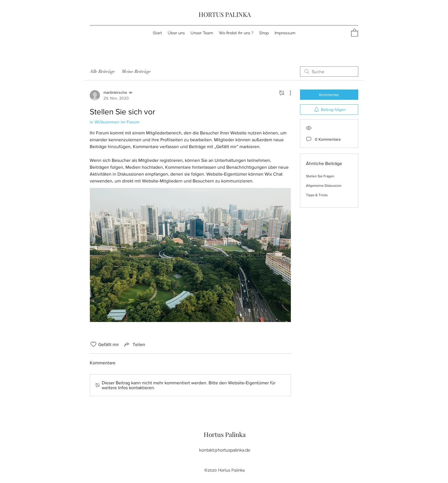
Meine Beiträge (136, 71)
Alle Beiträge (102, 71)
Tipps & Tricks (317, 195)
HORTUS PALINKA (225, 14)
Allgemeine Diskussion (324, 186)
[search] (329, 71)
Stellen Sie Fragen (320, 176)
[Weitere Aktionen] (287, 93)
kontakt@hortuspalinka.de (225, 450)
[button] (355, 32)
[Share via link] (134, 344)
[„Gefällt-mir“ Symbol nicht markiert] (93, 344)
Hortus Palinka (225, 434)
